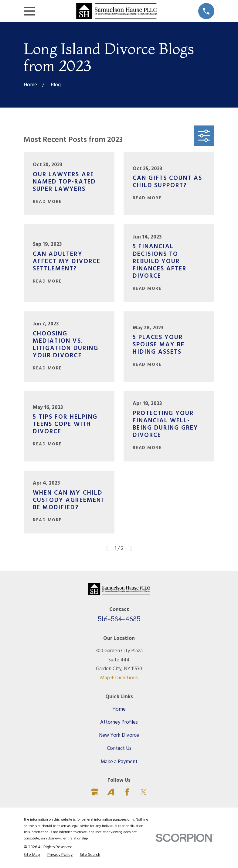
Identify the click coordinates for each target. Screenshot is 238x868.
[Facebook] (127, 792)
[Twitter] (144, 792)
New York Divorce (119, 735)
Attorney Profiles (119, 722)
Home (119, 709)
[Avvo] (111, 792)
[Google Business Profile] (95, 792)
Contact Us (119, 748)
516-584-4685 (119, 619)
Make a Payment (119, 762)
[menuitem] (32, 855)
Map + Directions (119, 678)
